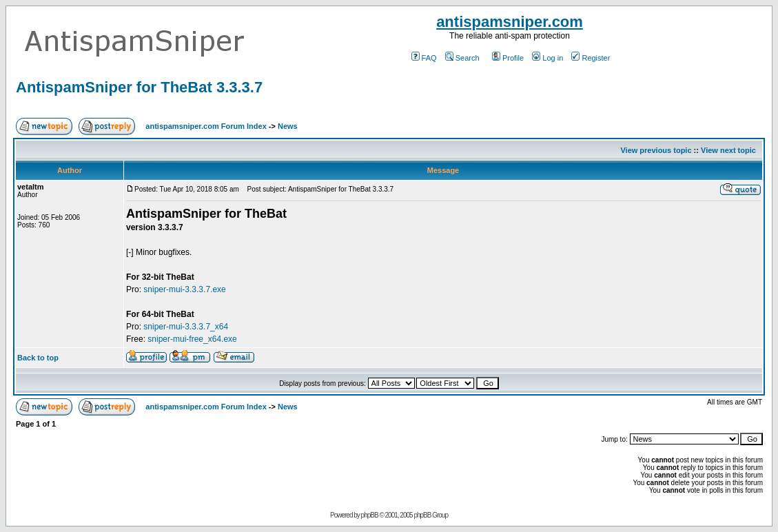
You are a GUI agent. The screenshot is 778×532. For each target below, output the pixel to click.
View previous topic (656, 150)
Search (462, 58)
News (288, 126)
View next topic (728, 150)
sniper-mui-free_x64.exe (192, 339)
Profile (508, 58)
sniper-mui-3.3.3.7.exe (184, 289)
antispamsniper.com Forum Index (206, 126)
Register (591, 58)
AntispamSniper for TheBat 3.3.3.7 (139, 87)
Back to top (38, 358)
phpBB (370, 515)
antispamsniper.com (510, 22)
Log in (547, 58)
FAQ (424, 58)
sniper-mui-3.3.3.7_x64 (186, 327)
